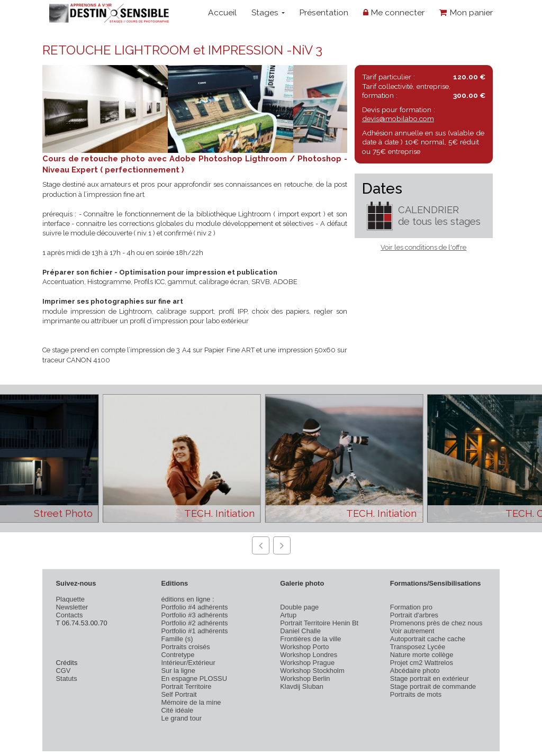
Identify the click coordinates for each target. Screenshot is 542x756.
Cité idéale (177, 710)
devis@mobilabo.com (398, 119)
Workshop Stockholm (312, 671)
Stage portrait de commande (433, 686)
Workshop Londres (309, 655)
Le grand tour (181, 718)
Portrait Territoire (186, 686)
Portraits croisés (185, 647)
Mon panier (466, 12)
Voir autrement (412, 631)
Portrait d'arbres (414, 615)
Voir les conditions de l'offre (423, 247)
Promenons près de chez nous (436, 623)
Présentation (324, 12)
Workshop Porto (304, 647)
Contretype (178, 655)
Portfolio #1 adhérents (194, 631)
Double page (299, 607)
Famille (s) (177, 639)
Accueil (222, 12)
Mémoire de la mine (191, 702)
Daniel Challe (300, 631)
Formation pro (411, 607)
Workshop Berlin (305, 678)
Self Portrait (179, 694)
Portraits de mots (416, 694)
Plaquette (70, 599)
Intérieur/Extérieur (188, 663)
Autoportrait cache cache (428, 639)
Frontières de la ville (310, 639)
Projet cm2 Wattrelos (422, 663)
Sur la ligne (178, 671)
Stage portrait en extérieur (430, 678)
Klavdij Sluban (302, 686)
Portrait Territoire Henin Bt (319, 623)
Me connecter (394, 12)
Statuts (67, 678)
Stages (268, 12)
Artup (288, 615)
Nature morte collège (422, 655)
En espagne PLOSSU (194, 678)
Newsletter (72, 607)
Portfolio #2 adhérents (194, 623)
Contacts (70, 615)
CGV (64, 671)
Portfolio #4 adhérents (194, 607)
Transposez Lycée (418, 647)
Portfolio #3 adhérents (194, 615)
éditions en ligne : (187, 599)
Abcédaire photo (415, 671)
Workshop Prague (307, 663)
